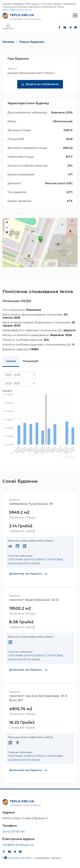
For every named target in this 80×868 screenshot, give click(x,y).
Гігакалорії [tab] (31, 361)
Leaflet (72, 266)
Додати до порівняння (42, 84)
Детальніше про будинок (28, 574)
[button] (40, 239)
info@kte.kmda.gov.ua (18, 845)
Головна (8, 42)
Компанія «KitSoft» (21, 858)
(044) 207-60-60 (14, 832)
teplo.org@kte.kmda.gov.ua (17, 10)
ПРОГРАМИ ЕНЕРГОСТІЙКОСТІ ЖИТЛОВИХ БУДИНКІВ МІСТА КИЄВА (36, 562)
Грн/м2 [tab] (11, 361)
